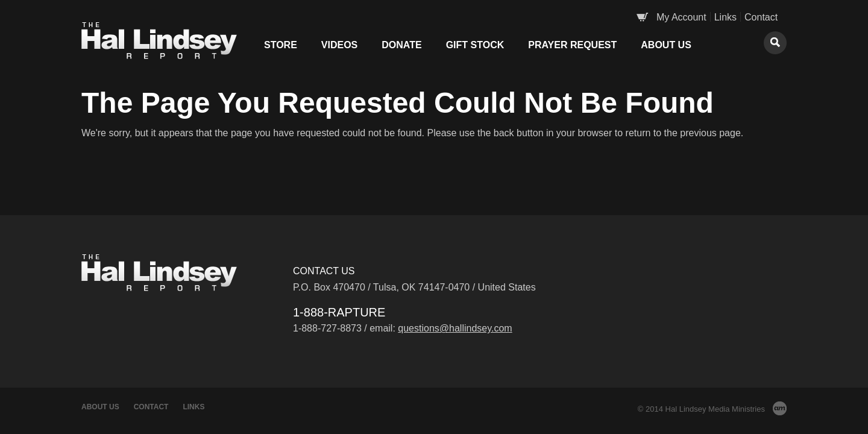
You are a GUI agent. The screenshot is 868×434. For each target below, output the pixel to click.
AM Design (780, 408)
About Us (666, 45)
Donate (401, 45)
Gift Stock (475, 45)
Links (725, 17)
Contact (761, 17)
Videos (339, 45)
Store (281, 45)
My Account (681, 17)
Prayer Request (572, 45)
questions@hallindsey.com (455, 328)
